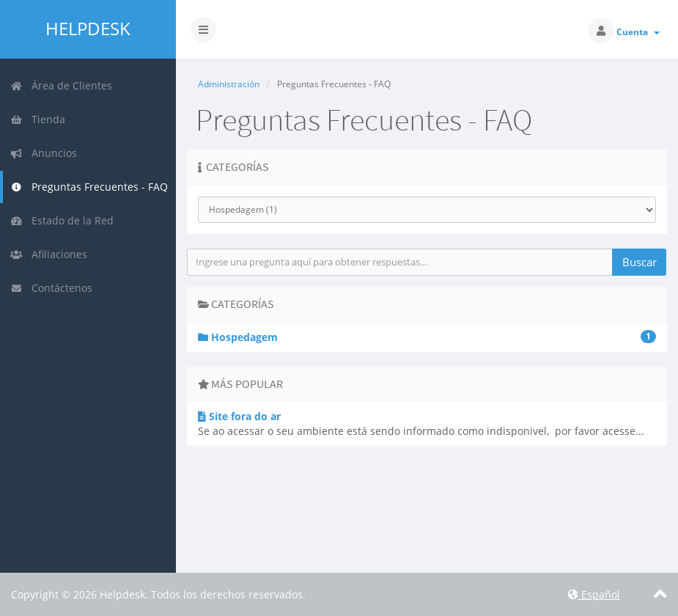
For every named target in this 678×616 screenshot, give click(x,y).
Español (594, 594)
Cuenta (638, 32)
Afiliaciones (49, 254)
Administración (229, 84)
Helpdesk (88, 29)
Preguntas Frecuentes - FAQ (89, 187)
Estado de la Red (62, 220)
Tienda (38, 119)
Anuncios (44, 153)
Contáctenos (51, 288)
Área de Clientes (61, 85)
